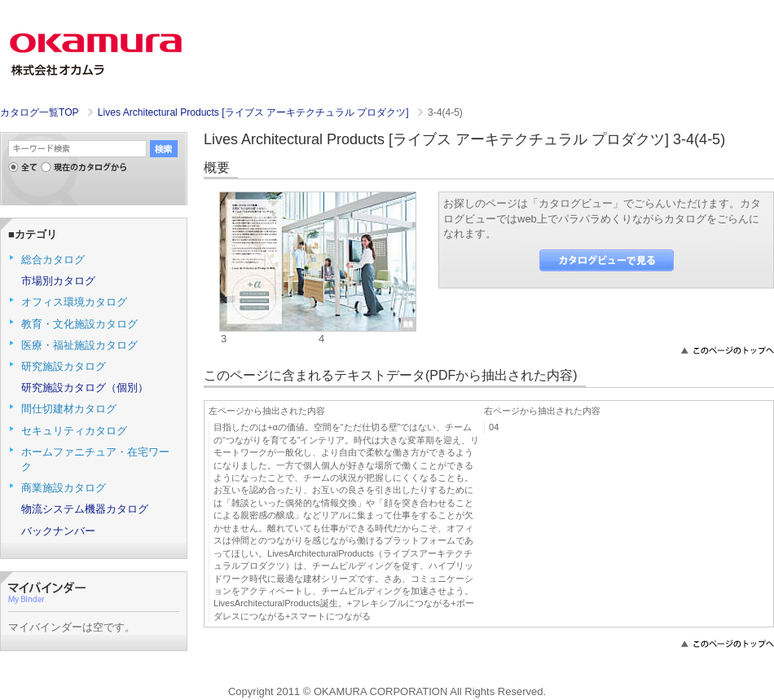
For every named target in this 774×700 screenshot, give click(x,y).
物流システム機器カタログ (85, 509)
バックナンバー (58, 531)
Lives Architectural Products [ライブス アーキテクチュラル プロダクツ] (255, 112)
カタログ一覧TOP (39, 112)
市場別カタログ (58, 281)
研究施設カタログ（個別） (85, 387)
